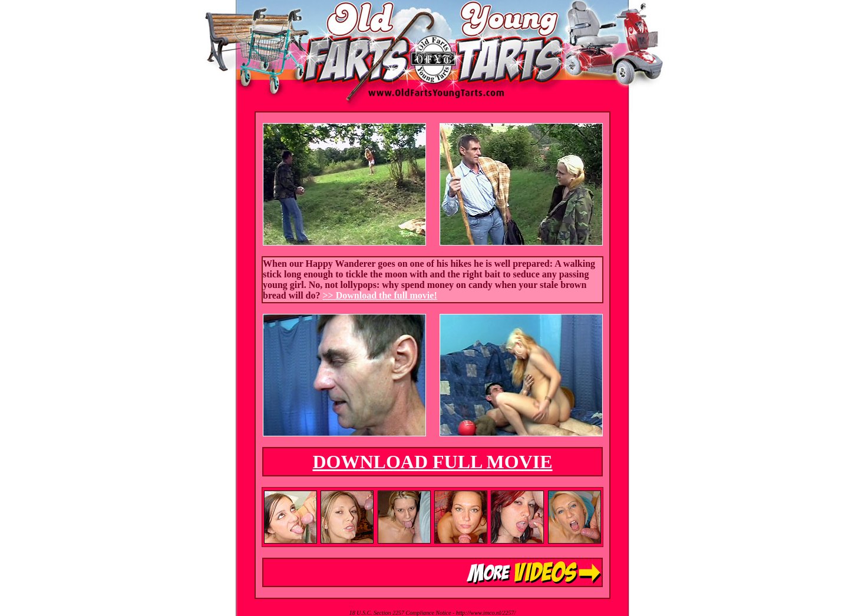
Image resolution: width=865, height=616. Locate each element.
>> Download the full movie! (380, 295)
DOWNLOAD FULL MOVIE (432, 462)
